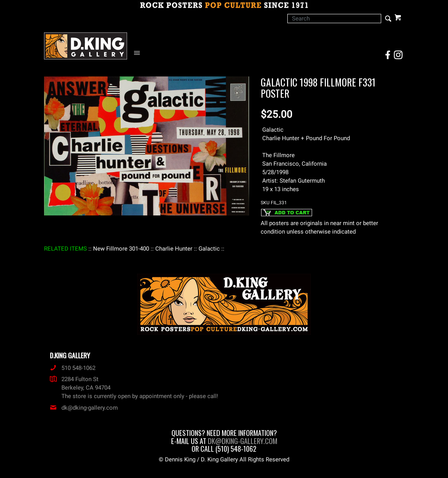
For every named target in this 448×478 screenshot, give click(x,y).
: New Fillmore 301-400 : (121, 249)
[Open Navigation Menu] (139, 53)
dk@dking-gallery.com (84, 408)
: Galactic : (209, 249)
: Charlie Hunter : (174, 249)
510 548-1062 (73, 368)
